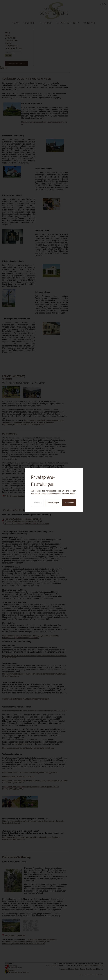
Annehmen (69, 469)
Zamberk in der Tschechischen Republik (19, 972)
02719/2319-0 (54, 965)
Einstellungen (53, 469)
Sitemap (100, 969)
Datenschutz (74, 969)
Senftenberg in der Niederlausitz (15, 967)
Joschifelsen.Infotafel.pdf (14, 935)
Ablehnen (38, 469)
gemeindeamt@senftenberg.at (92, 965)
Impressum (64, 969)
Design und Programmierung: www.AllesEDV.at (92, 975)
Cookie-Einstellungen (88, 969)
